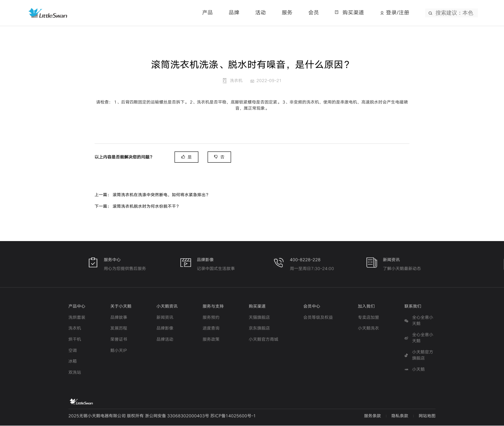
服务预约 (211, 318)
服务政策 (211, 340)
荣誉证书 (119, 340)
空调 (73, 351)
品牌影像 (165, 329)
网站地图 (427, 416)
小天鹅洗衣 (368, 329)
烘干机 (75, 340)
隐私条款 (400, 416)
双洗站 (75, 373)
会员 (314, 12)
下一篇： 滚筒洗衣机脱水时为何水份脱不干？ (138, 206)
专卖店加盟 (368, 318)
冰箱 (73, 362)
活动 (261, 12)
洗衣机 (75, 329)
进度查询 (211, 329)
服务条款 (373, 416)
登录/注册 (398, 12)
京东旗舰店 (259, 329)
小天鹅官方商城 (264, 340)
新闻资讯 (165, 318)
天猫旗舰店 (259, 318)
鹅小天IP (119, 351)
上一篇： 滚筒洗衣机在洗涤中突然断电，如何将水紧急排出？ (152, 195)
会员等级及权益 (318, 318)
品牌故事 (119, 318)
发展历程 (119, 329)
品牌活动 (165, 340)
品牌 (234, 12)
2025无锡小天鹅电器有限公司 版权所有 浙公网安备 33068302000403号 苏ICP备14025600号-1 (162, 416)
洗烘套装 (77, 318)
